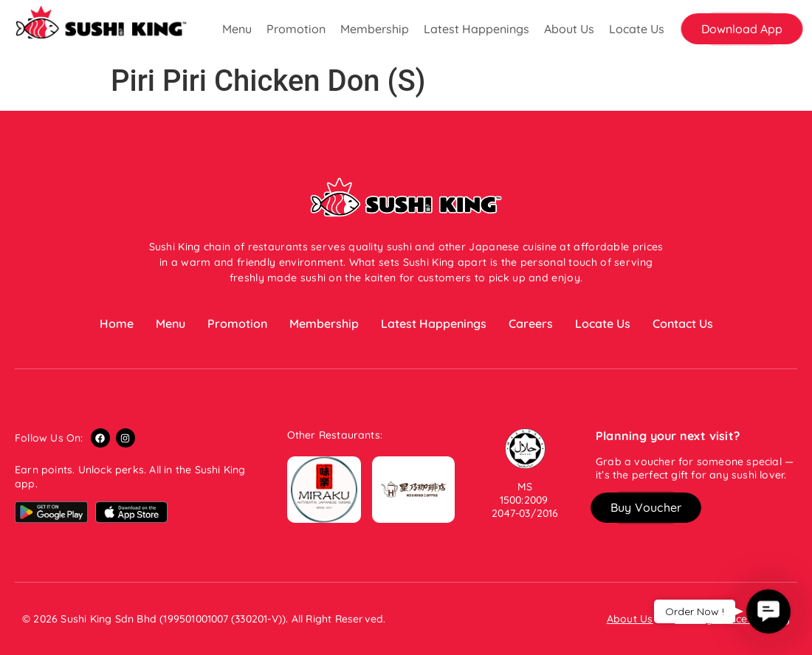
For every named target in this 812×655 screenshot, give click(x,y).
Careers (531, 323)
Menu (237, 29)
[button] (742, 29)
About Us (569, 29)
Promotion (296, 29)
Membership (375, 29)
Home (117, 323)
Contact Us (683, 323)
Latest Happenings (476, 29)
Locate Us (637, 29)
